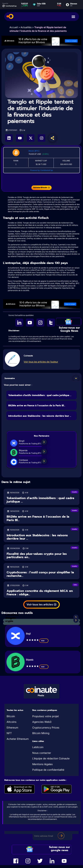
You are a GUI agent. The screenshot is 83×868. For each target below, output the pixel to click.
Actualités (26, 27)
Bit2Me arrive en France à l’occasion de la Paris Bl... (37, 406)
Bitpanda (30, 660)
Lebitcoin (38, 747)
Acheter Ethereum (18, 739)
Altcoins (12, 722)
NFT (9, 733)
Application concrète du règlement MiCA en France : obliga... (40, 593)
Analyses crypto (11, 620)
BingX (28, 633)
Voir (44, 641)
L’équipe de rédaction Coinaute (51, 758)
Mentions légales (42, 764)
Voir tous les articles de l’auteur (41, 362)
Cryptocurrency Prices (46, 728)
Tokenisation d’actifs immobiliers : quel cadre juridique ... (40, 395)
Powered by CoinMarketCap (41, 170)
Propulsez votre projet (46, 716)
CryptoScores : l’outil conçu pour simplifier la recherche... (40, 574)
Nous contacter (42, 753)
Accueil (14, 27)
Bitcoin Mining (41, 733)
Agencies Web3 (42, 722)
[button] (76, 378)
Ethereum (12, 728)
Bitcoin (11, 716)
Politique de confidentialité (48, 770)
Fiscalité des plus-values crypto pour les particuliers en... (37, 555)
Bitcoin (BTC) (34, 151)
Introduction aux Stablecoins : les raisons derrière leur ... (40, 416)
